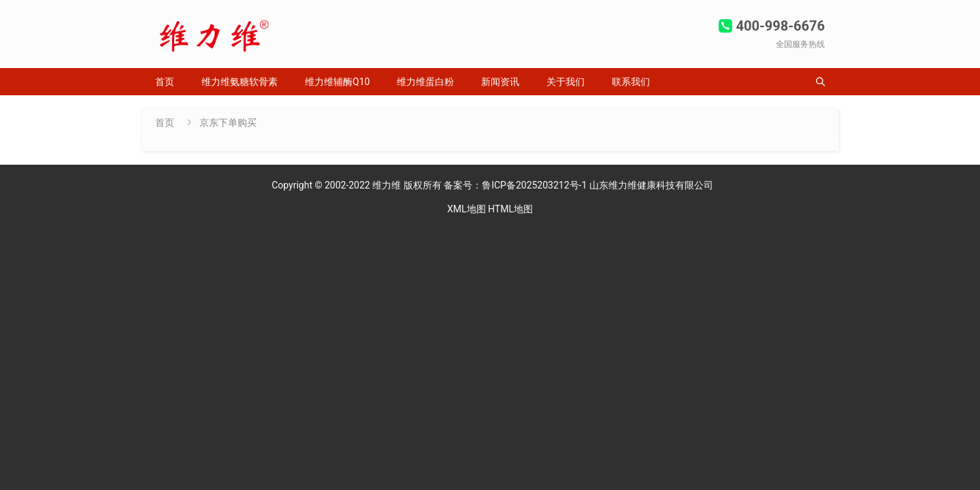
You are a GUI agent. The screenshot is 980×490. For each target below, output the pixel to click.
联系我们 (631, 82)
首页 (165, 82)
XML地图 (467, 209)
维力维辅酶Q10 (337, 82)
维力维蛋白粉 (425, 82)
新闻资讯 (500, 82)
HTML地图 (510, 209)
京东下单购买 (228, 122)
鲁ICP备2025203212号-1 (536, 185)
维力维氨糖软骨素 (240, 82)
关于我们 (566, 82)
